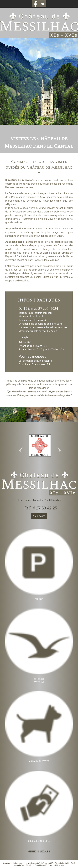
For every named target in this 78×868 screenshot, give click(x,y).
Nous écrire (39, 516)
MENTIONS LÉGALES (39, 852)
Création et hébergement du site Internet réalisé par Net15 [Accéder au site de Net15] (28, 863)
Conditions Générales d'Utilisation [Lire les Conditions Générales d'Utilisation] (49, 865)
